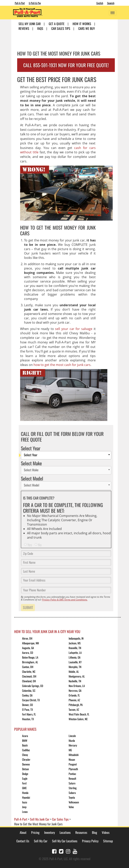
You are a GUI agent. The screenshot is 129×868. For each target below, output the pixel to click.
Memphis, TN (75, 667)
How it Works (82, 24)
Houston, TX (28, 719)
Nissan (72, 759)
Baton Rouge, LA (30, 657)
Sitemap (108, 841)
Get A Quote (57, 24)
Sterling (73, 788)
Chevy (25, 755)
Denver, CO (28, 705)
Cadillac (26, 750)
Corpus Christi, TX (31, 700)
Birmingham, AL (30, 662)
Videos (106, 832)
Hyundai (26, 797)
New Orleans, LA (77, 686)
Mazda (72, 740)
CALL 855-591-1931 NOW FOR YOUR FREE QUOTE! (66, 65)
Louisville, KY (75, 662)
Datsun (25, 769)
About (23, 832)
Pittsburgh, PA (76, 705)
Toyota (72, 797)
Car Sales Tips (61, 28)
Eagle (25, 778)
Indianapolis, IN (76, 638)
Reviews (24, 28)
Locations (65, 832)
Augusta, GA (28, 648)
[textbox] (67, 455)
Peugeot (73, 764)
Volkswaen (74, 802)
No (40, 545)
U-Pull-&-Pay (35, 3)
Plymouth (73, 769)
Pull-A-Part (20, 3)
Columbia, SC (29, 690)
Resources (81, 832)
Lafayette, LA (75, 653)
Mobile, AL (74, 671)
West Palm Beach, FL (79, 714)
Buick (25, 745)
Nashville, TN (75, 681)
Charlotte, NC (29, 671)
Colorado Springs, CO (33, 686)
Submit (28, 607)
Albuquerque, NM (30, 643)
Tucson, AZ (74, 709)
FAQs (40, 28)
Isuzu (25, 802)
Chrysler (26, 759)
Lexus (25, 812)
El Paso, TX (28, 709)
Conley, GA (27, 695)
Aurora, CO (28, 653)
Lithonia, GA (75, 657)
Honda (25, 793)
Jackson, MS (75, 643)
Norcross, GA (75, 690)
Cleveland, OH (29, 681)
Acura (25, 736)
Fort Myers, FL (29, 714)
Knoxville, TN (75, 648)
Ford (24, 783)
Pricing (35, 832)
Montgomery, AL (77, 676)
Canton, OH (28, 667)
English (100, 3)
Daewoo (26, 764)
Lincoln (72, 736)
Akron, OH (27, 638)
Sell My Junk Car (30, 24)
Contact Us (23, 841)
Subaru (72, 793)
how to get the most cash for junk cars (62, 365)
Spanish (111, 3)
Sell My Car (41, 841)
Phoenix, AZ (74, 700)
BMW (25, 740)
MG (70, 750)
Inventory (50, 832)
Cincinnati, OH (29, 676)
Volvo (71, 807)
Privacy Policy (90, 841)
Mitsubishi (74, 755)
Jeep (24, 807)
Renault (72, 778)
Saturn (72, 783)
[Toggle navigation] (113, 13)
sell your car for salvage (74, 329)
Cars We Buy (87, 28)
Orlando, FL (74, 695)
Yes (30, 545)
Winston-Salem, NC (78, 719)
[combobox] (66, 455)
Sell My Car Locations (65, 841)
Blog (94, 832)
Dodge (25, 774)
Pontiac (72, 774)
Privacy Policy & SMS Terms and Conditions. (65, 600)
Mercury (73, 745)
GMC (24, 788)
